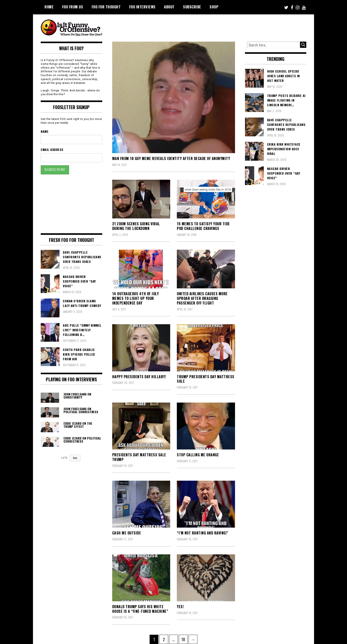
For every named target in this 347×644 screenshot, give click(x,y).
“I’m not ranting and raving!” (203, 533)
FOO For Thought (106, 7)
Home (49, 7)
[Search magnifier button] (303, 45)
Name (45, 131)
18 (184, 638)
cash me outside (127, 533)
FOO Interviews (142, 7)
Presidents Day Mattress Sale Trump (139, 457)
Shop (214, 7)
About (169, 7)
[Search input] (274, 45)
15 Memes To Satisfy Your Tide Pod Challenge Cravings (203, 226)
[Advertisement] (224, 27)
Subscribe (192, 7)
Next (75, 458)
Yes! (180, 607)
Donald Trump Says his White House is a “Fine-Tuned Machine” (140, 609)
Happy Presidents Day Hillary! (139, 377)
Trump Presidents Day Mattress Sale (206, 379)
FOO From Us (73, 7)
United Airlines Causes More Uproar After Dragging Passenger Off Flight (202, 298)
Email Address (52, 149)
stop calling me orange (198, 455)
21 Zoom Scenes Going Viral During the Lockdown (136, 226)
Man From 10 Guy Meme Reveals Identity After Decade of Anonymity (171, 158)
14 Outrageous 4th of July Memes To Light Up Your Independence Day (136, 298)
